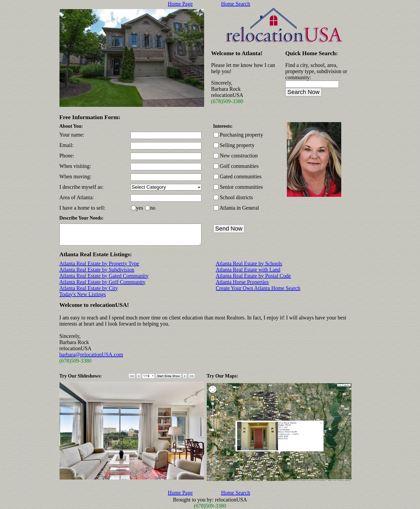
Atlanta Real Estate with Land (248, 270)
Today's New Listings (83, 294)
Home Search (235, 4)
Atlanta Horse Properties (242, 282)
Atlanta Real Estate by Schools (249, 263)
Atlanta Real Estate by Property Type (99, 263)
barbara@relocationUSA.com (91, 355)
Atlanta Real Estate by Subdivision (97, 270)
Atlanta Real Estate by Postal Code (254, 276)
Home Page (180, 4)
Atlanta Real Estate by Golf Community (103, 282)
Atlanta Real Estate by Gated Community (104, 276)
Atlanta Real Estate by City (89, 288)
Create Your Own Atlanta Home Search (258, 288)
